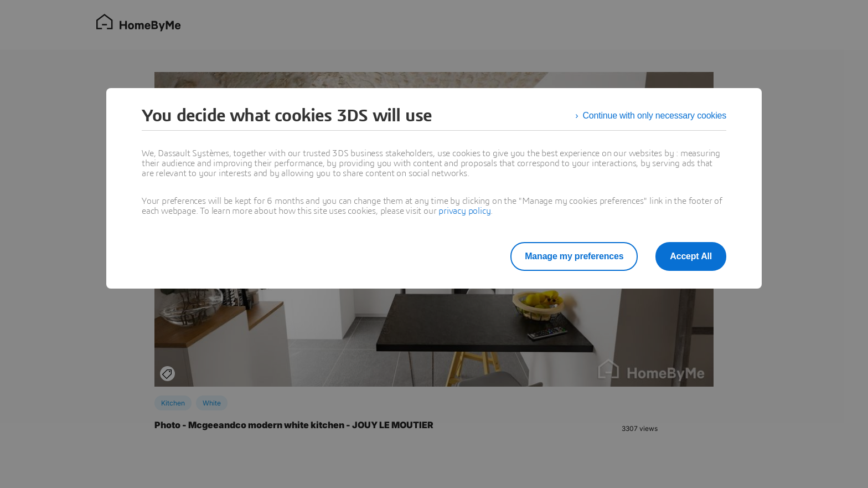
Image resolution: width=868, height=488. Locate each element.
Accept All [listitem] (691, 256)
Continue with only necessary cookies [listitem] (654, 115)
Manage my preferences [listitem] (574, 256)
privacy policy (464, 211)
